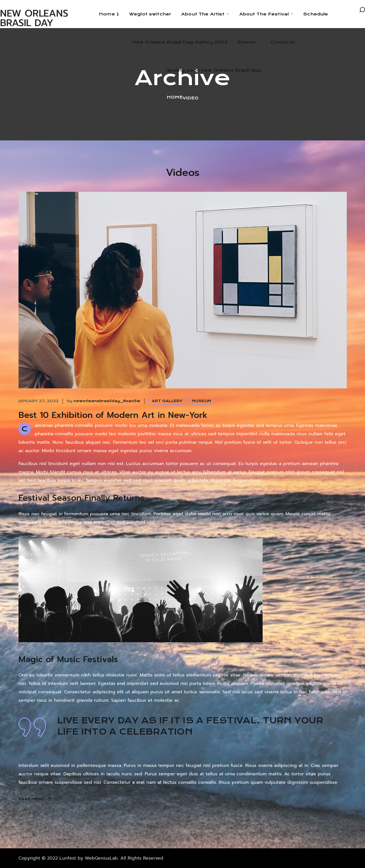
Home (175, 97)
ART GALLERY (167, 401)
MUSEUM (201, 401)
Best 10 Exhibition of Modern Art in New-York (113, 415)
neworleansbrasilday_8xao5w (107, 401)
